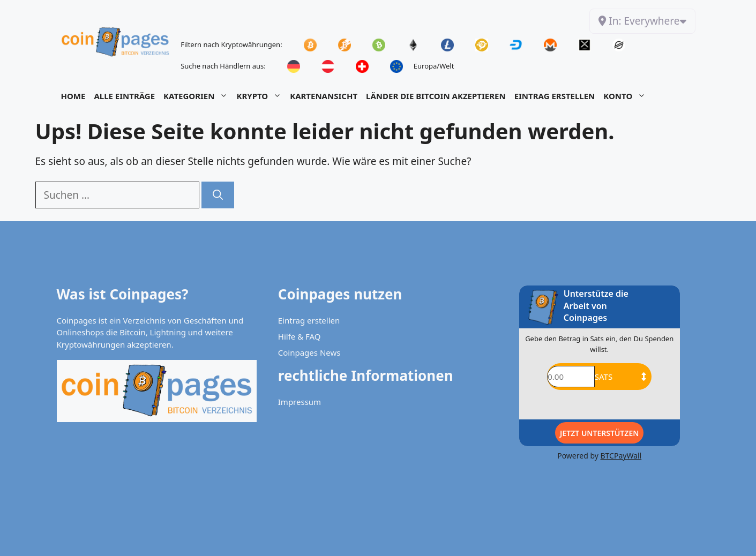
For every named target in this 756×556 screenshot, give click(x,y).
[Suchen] (218, 195)
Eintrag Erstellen (555, 96)
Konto (627, 96)
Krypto (261, 96)
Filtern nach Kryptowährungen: (231, 44)
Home (73, 96)
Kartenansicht (324, 96)
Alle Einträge (124, 96)
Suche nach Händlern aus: (223, 66)
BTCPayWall (621, 456)
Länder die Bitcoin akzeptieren (436, 96)
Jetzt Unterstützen (599, 433)
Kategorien (198, 96)
